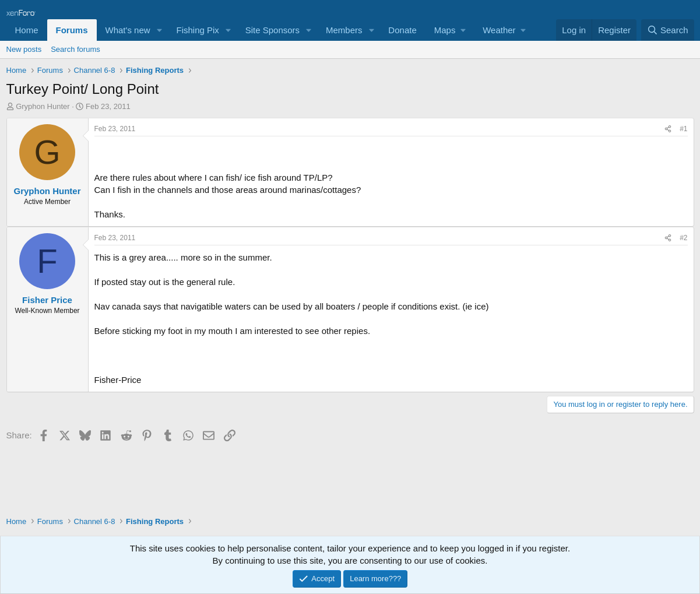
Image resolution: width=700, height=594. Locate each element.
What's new (128, 30)
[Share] (668, 129)
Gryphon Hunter (43, 106)
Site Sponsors (272, 30)
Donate (402, 30)
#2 (683, 238)
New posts (24, 49)
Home (27, 30)
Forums (72, 30)
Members (344, 30)
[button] (159, 30)
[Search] (668, 30)
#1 (683, 129)
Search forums (75, 49)
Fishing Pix (197, 30)
